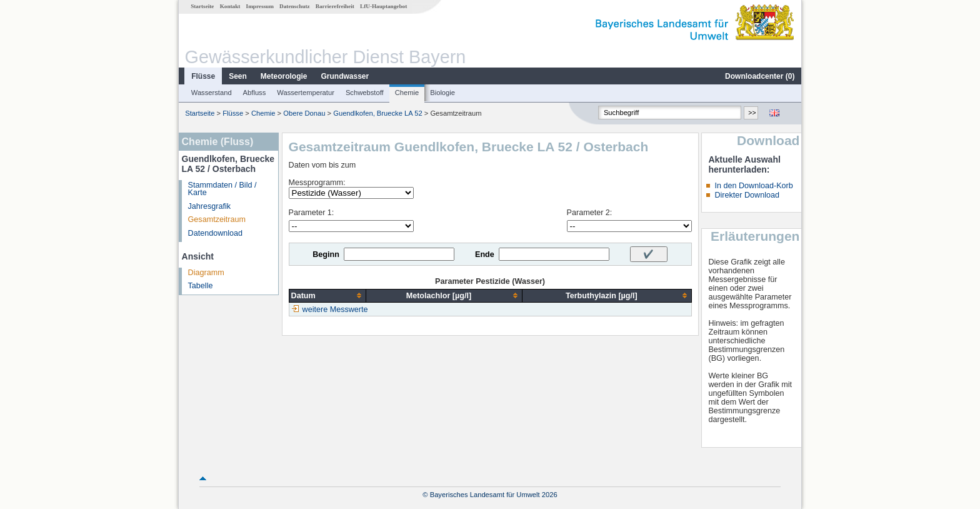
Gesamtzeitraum (217, 219)
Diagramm (206, 273)
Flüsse (203, 76)
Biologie (442, 93)
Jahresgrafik (210, 206)
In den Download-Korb (753, 186)
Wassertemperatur (306, 93)
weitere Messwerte (335, 310)
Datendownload (216, 233)
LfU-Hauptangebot (383, 6)
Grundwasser (345, 76)
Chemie (407, 93)
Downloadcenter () (760, 76)
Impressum (260, 6)
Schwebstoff (365, 93)
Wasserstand (212, 93)
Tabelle (201, 286)
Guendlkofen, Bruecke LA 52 (377, 113)
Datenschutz (295, 6)
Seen (238, 76)
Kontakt (230, 6)
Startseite (202, 6)
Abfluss (255, 93)
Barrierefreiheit (335, 6)
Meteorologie (284, 76)
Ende (485, 254)
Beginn (326, 254)
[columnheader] (327, 295)
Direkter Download (747, 195)
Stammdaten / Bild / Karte (222, 189)
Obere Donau (304, 113)
